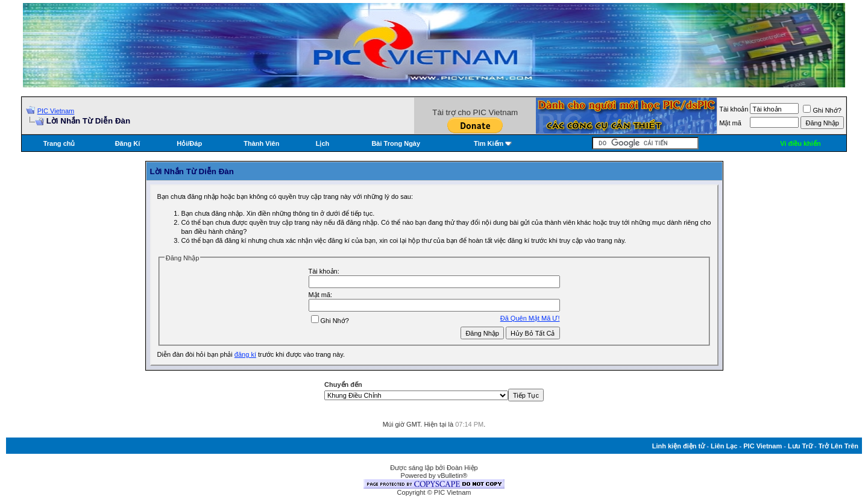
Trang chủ (59, 143)
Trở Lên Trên (838, 446)
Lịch (323, 143)
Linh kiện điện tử (678, 446)
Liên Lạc (724, 446)
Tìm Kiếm (489, 143)
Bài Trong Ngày (396, 143)
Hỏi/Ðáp (189, 143)
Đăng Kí (128, 143)
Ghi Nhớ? (822, 110)
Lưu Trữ (800, 446)
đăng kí (245, 354)
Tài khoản (734, 109)
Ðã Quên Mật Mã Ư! (530, 318)
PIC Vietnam (56, 111)
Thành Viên (261, 143)
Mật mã (730, 123)
